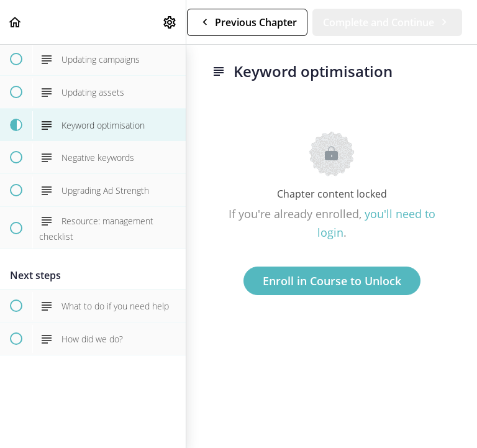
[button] (16, 22)
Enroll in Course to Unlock (332, 281)
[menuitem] (170, 22)
